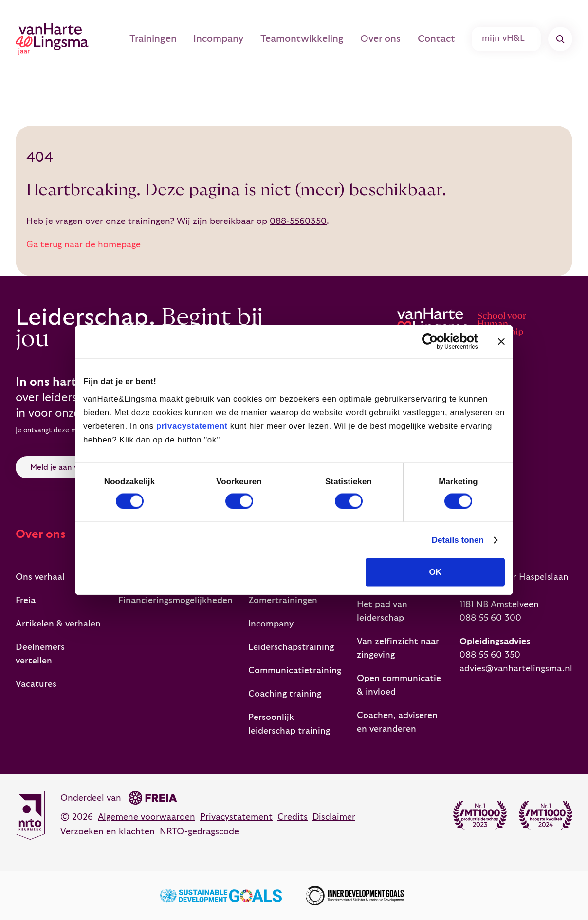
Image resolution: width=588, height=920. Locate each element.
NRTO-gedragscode (199, 832)
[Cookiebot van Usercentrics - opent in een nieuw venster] (435, 341)
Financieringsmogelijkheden (175, 600)
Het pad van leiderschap (382, 611)
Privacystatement (236, 817)
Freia (26, 600)
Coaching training (285, 694)
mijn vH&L (508, 39)
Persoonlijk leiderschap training (289, 724)
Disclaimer (334, 817)
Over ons (388, 39)
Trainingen (172, 39)
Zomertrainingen (283, 600)
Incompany (234, 39)
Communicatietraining (295, 671)
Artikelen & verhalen (58, 624)
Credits (293, 817)
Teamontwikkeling (314, 39)
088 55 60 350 (490, 655)
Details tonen (458, 540)
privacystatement (192, 426)
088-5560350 (298, 221)
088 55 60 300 (490, 618)
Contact (441, 39)
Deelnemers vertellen (40, 654)
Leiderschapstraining (291, 647)
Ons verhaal (40, 577)
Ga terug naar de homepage (83, 245)
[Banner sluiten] (501, 341)
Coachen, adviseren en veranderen (397, 722)
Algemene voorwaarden (147, 817)
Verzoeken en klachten (108, 832)
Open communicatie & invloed (399, 685)
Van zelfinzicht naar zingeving (398, 648)
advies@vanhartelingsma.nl (516, 669)
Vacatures (36, 684)
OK (435, 572)
